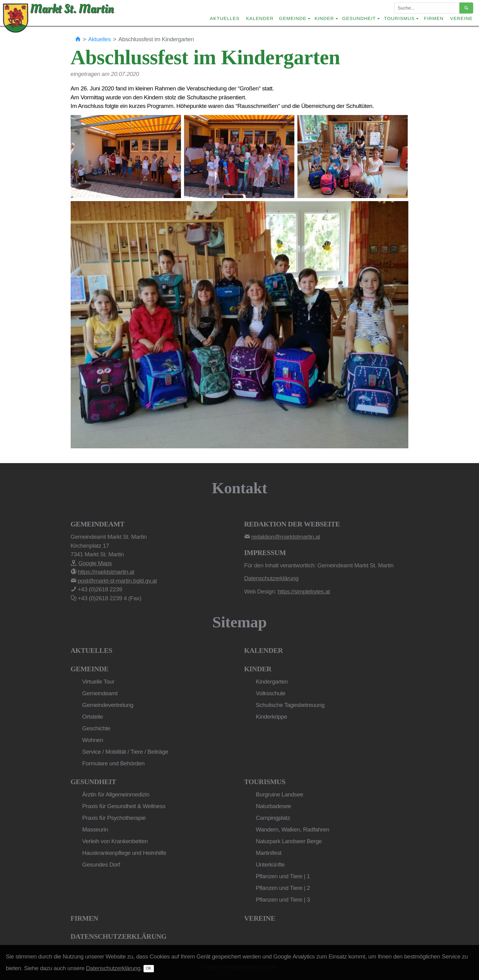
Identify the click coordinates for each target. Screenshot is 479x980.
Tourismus (265, 782)
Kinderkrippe (272, 717)
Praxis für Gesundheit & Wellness (124, 806)
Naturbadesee (274, 806)
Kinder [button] (324, 18)
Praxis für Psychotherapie (114, 818)
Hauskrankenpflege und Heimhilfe (124, 853)
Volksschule (271, 693)
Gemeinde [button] (293, 18)
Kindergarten (272, 682)
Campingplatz (273, 818)
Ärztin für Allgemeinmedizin (116, 794)
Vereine (461, 18)
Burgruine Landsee (280, 794)
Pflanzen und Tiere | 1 (283, 876)
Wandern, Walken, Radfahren (293, 829)
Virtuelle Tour (98, 682)
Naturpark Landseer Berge (289, 841)
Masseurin (95, 829)
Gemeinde (90, 669)
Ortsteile (93, 717)
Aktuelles (225, 18)
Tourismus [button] (399, 18)
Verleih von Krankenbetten (115, 841)
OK (149, 968)
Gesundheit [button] (359, 18)
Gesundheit (93, 782)
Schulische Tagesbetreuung (290, 705)
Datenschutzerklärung (119, 936)
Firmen (434, 18)
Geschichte (96, 728)
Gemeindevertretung (108, 705)
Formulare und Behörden (114, 763)
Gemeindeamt (100, 693)
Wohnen (93, 740)
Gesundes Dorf (101, 865)
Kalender (260, 18)
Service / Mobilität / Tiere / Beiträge (125, 752)
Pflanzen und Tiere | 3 (283, 900)
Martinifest (269, 853)
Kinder (258, 669)
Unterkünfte (270, 865)
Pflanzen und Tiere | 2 (283, 888)
